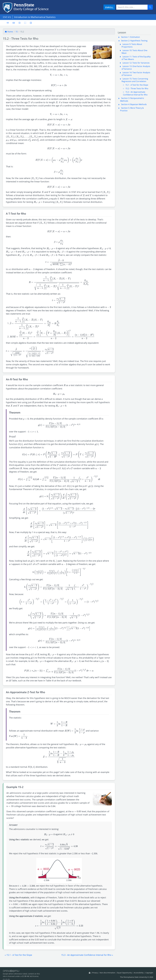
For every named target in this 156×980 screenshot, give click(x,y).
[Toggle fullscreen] (26, 23)
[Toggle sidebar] (8, 23)
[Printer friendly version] (32, 23)
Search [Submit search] (151, 7)
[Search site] (132, 7)
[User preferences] (20, 23)
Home (9, 32)
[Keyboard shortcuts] (14, 23)
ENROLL (109, 7)
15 (17, 32)
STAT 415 (8, 17)
